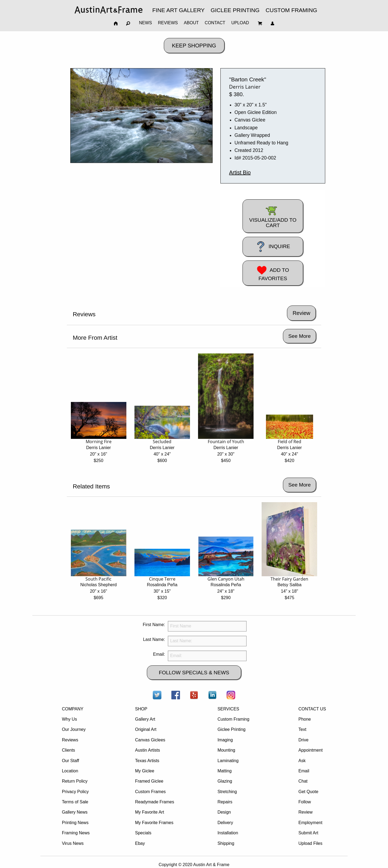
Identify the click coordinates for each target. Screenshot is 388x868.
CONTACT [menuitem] (215, 23)
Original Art (146, 729)
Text (302, 729)
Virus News (73, 843)
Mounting (226, 750)
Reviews (70, 740)
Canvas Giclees (150, 740)
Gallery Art (145, 719)
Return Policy (75, 781)
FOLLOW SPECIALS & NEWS (194, 673)
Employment (310, 823)
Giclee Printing (231, 729)
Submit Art (308, 833)
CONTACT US (312, 709)
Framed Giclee (149, 781)
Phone (304, 719)
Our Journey (74, 729)
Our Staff (71, 761)
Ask (302, 761)
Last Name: (154, 639)
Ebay (140, 843)
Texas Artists (147, 761)
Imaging (225, 740)
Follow (304, 802)
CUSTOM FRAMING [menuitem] (291, 10)
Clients (69, 750)
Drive (303, 740)
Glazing (225, 781)
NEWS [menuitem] (145, 23)
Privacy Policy (75, 792)
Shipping (226, 843)
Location (70, 771)
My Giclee (145, 771)
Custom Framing (233, 719)
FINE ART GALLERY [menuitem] (178, 10)
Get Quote (308, 792)
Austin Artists (147, 750)
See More (299, 336)
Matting (224, 771)
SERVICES (228, 709)
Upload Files (310, 843)
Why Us (70, 719)
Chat (303, 781)
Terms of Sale (75, 802)
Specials (143, 833)
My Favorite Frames (154, 823)
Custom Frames (150, 792)
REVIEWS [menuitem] (168, 23)
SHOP (141, 709)
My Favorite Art (150, 812)
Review (305, 812)
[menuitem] (109, 10)
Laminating (228, 761)
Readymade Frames (155, 802)
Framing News (76, 833)
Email (304, 771)
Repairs (225, 802)
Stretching (227, 792)
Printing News (75, 823)
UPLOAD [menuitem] (240, 23)
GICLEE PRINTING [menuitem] (235, 10)
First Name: (154, 625)
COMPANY (73, 709)
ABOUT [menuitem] (191, 23)
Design (224, 812)
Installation (228, 833)
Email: (159, 654)
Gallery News (75, 812)
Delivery (225, 823)
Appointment (310, 750)
